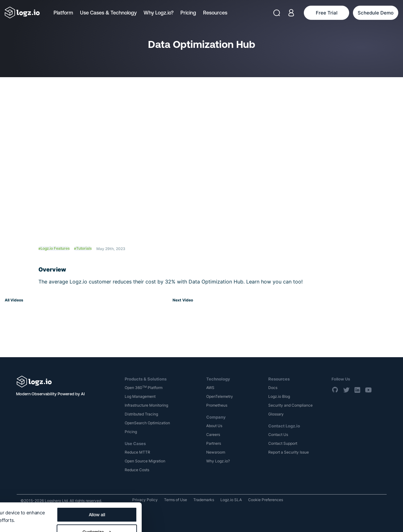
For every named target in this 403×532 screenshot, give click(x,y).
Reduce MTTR (137, 452)
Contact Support (283, 443)
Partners (214, 443)
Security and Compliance (290, 405)
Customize (239, 502)
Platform (63, 13)
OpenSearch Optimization (147, 423)
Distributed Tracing (141, 414)
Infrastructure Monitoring (146, 405)
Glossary (276, 414)
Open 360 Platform (144, 388)
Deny (238, 520)
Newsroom (216, 452)
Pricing (188, 13)
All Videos (14, 300)
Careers (213, 435)
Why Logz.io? (159, 13)
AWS (210, 388)
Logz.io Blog (279, 396)
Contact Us (278, 435)
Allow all (239, 485)
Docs (273, 388)
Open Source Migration (145, 461)
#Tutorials (83, 249)
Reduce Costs (137, 470)
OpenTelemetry (220, 396)
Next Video (183, 300)
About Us (214, 426)
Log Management (140, 396)
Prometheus (217, 405)
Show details (20, 501)
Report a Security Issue (289, 452)
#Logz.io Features (54, 249)
